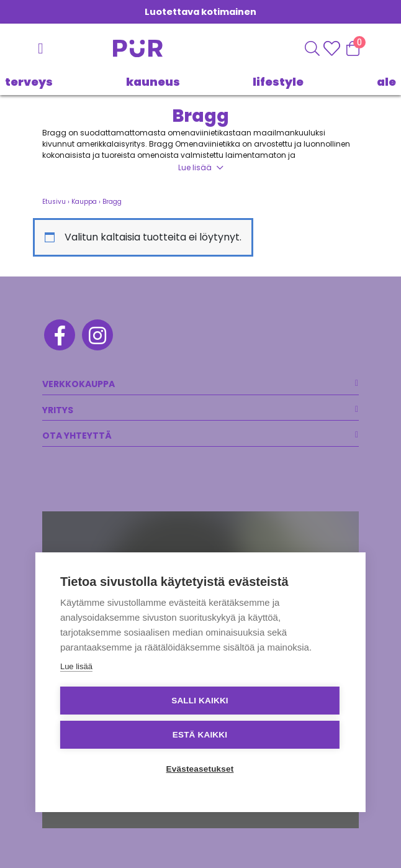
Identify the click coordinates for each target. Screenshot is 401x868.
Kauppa (84, 202)
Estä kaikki (200, 735)
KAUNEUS (153, 82)
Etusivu (54, 202)
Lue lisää (195, 167)
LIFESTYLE (278, 82)
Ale (386, 82)
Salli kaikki (200, 701)
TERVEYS (29, 82)
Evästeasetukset (200, 769)
